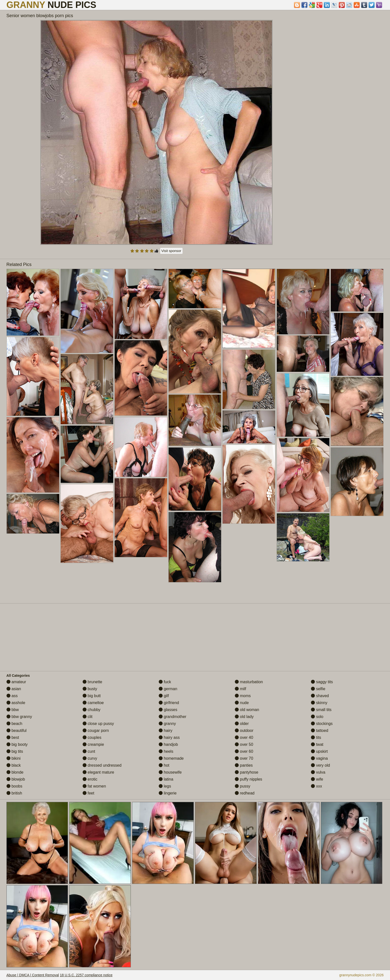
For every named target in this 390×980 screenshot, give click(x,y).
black (14, 765)
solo (317, 717)
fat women (94, 786)
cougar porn (96, 731)
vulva (318, 772)
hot (164, 765)
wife (317, 779)
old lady (244, 717)
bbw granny (19, 717)
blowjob (16, 779)
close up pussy (98, 724)
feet (88, 793)
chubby (92, 710)
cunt (89, 751)
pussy (243, 786)
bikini (14, 758)
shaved (320, 696)
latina (166, 779)
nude (242, 703)
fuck (165, 682)
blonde (15, 772)
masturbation (249, 682)
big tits (15, 751)
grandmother (172, 717)
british (14, 793)
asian (14, 689)
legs (165, 786)
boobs (14, 786)
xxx (316, 786)
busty (90, 689)
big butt (92, 696)
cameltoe (93, 703)
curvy (90, 758)
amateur (16, 682)
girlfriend (169, 703)
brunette (92, 682)
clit (88, 717)
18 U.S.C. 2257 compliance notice (86, 975)
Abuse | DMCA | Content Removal (33, 975)
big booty (17, 744)
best (13, 737)
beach (14, 724)
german (168, 689)
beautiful (17, 731)
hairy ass (169, 737)
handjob (168, 744)
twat (317, 744)
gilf (164, 696)
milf (240, 689)
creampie (93, 744)
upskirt (319, 751)
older (242, 724)
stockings (322, 724)
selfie (318, 689)
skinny (319, 703)
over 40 (244, 737)
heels (166, 751)
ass (12, 696)
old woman (247, 710)
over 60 (244, 751)
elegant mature (98, 772)
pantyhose (246, 772)
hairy (166, 731)
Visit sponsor (171, 251)
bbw (13, 710)
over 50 (244, 744)
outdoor (244, 731)
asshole (16, 703)
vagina (319, 758)
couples (92, 737)
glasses (168, 710)
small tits (321, 710)
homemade (171, 758)
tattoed (319, 731)
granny (167, 724)
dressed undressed (102, 765)
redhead (245, 793)
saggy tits (322, 682)
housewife (170, 772)
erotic (90, 779)
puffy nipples (248, 779)
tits (316, 737)
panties (244, 765)
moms (243, 696)
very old (320, 765)
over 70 (244, 758)
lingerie (168, 793)
